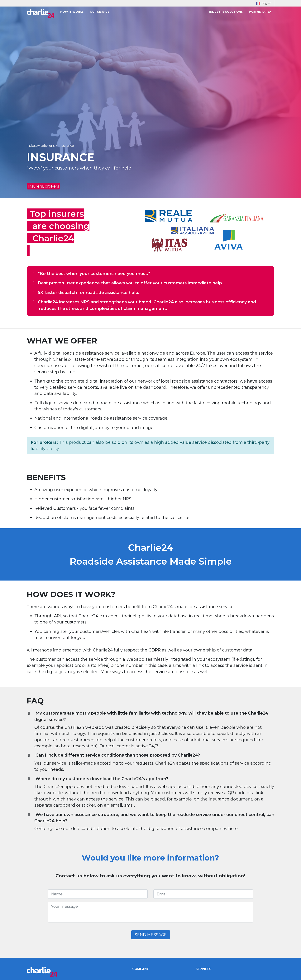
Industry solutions (226, 12)
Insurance (66, 146)
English (264, 3)
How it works (72, 12)
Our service (100, 12)
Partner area (260, 12)
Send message (151, 935)
